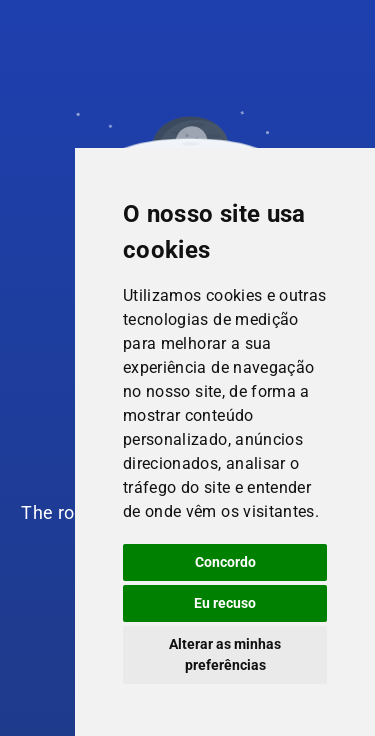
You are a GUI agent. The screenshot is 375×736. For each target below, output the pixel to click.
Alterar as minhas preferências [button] (225, 654)
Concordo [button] (225, 562)
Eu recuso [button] (225, 603)
